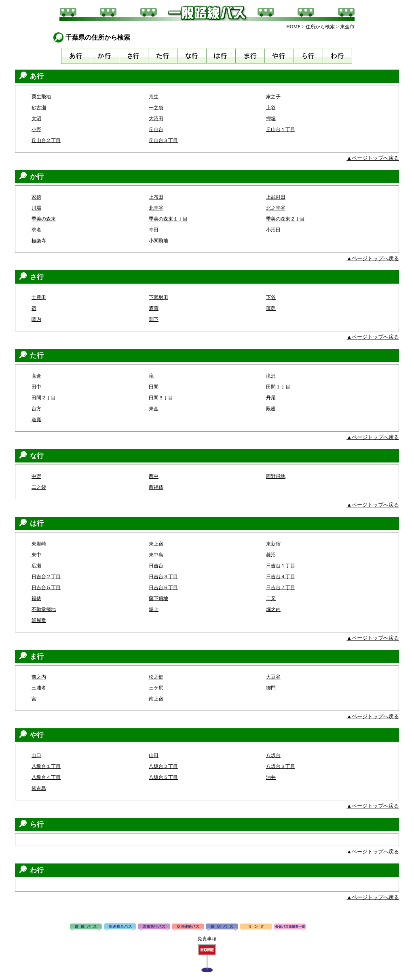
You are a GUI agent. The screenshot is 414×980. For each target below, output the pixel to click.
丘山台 (156, 129)
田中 (36, 387)
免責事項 (207, 939)
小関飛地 (158, 241)
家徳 (36, 197)
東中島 (156, 555)
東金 (154, 409)
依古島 (39, 788)
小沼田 (273, 230)
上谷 (271, 108)
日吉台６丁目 (163, 588)
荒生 (154, 97)
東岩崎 (39, 544)
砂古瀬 (39, 108)
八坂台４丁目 (46, 777)
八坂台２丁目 (163, 766)
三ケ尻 (156, 688)
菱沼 (271, 555)
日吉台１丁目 (281, 566)
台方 (36, 409)
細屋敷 (39, 620)
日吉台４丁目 (281, 577)
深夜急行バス (154, 927)
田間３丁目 (161, 398)
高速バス (120, 927)
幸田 (154, 230)
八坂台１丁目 (46, 766)
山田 (154, 755)
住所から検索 (320, 27)
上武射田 (276, 197)
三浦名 (39, 688)
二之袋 (39, 487)
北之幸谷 (276, 208)
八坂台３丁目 (281, 766)
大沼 (36, 119)
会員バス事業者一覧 (290, 927)
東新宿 (273, 544)
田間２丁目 (44, 398)
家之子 (273, 97)
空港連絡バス (188, 927)
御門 (271, 688)
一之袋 (156, 108)
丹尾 (271, 398)
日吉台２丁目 (46, 577)
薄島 (271, 308)
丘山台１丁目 (281, 129)
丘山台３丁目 (163, 140)
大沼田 (156, 119)
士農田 (39, 297)
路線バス (86, 927)
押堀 (271, 119)
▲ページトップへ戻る (373, 158)
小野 (36, 129)
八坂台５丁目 (163, 777)
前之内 (39, 677)
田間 (154, 387)
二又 (271, 598)
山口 (36, 755)
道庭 (36, 420)
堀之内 (273, 609)
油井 (271, 777)
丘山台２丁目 (46, 140)
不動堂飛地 (44, 609)
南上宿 (156, 699)
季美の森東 (44, 219)
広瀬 (36, 566)
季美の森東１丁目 (168, 219)
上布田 (156, 197)
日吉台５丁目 (46, 588)
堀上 (154, 609)
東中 (36, 555)
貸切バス (222, 927)
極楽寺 (39, 241)
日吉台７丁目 (281, 588)
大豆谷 (273, 677)
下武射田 (158, 297)
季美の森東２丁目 (285, 219)
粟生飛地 (41, 97)
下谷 (271, 297)
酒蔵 (154, 308)
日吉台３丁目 (163, 577)
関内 (36, 319)
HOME (293, 27)
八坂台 (273, 755)
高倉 (36, 376)
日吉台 (156, 566)
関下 (154, 319)
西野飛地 (276, 476)
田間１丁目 (278, 387)
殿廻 (271, 409)
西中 (154, 476)
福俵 (36, 598)
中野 (36, 476)
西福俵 (156, 487)
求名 (36, 230)
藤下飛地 (158, 598)
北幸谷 (156, 208)
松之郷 (156, 677)
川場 (36, 208)
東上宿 (156, 544)
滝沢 (271, 376)
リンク (256, 927)
